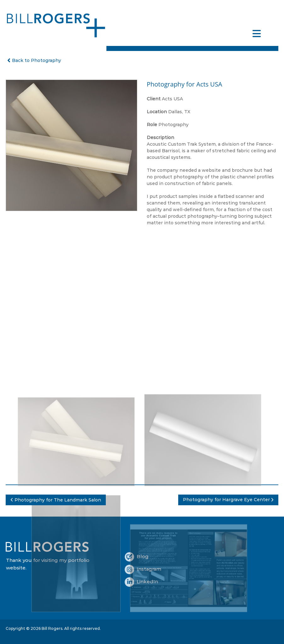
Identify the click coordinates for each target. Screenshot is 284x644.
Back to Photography (33, 60)
